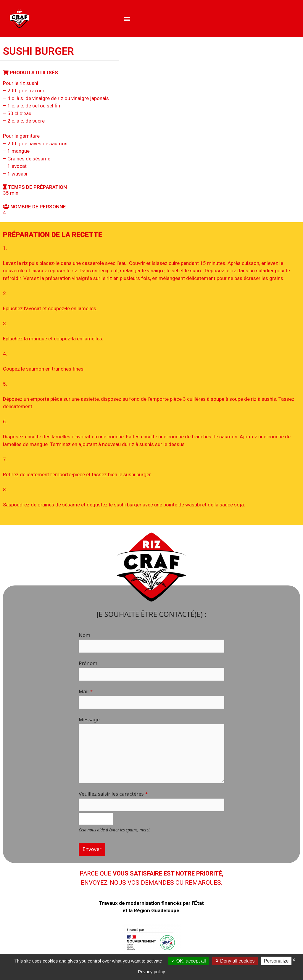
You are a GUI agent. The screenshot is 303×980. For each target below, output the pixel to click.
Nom (84, 635)
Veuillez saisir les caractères (113, 794)
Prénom (88, 663)
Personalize (276, 961)
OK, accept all (188, 961)
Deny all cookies (235, 961)
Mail (86, 691)
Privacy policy (151, 972)
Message (89, 719)
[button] (127, 18)
